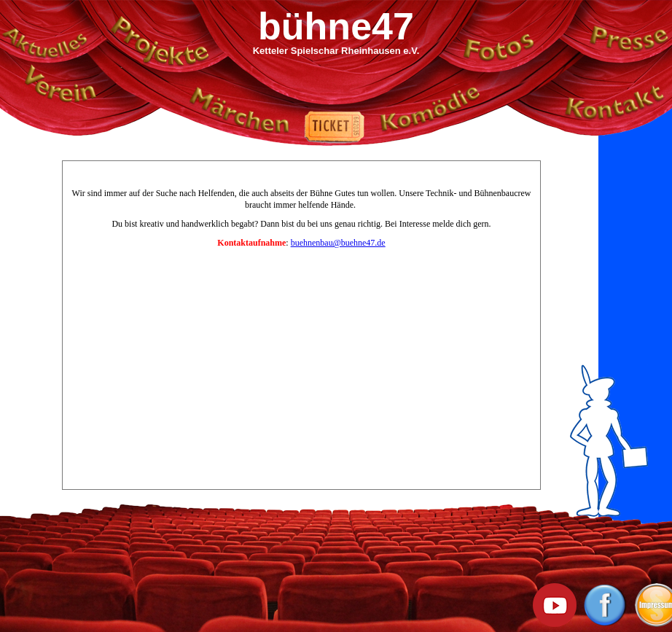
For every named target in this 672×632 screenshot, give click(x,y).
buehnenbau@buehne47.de (338, 243)
